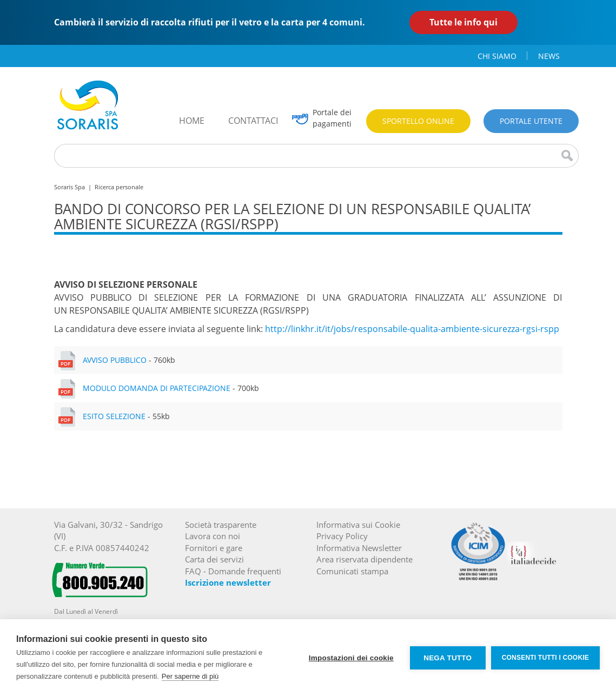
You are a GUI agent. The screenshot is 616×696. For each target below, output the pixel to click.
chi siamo (497, 56)
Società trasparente (221, 525)
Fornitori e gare (214, 548)
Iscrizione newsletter (228, 582)
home (192, 121)
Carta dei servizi (214, 559)
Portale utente (531, 121)
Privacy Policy (342, 536)
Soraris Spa (69, 187)
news (549, 56)
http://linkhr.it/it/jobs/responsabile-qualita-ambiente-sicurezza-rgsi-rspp (412, 329)
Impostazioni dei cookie (351, 658)
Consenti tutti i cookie (545, 658)
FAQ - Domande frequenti (233, 571)
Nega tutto (448, 658)
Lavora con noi (213, 536)
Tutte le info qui (463, 22)
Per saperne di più (190, 676)
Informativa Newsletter (359, 548)
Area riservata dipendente (365, 559)
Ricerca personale (119, 187)
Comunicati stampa (352, 571)
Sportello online (418, 121)
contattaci (253, 121)
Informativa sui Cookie (358, 525)
